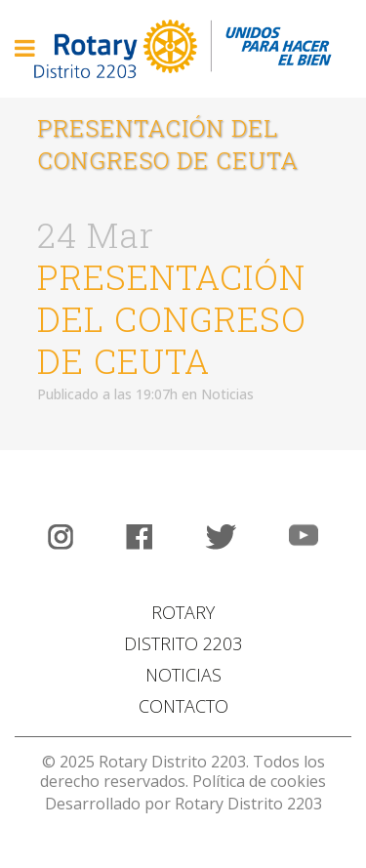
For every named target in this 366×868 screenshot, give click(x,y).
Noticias (227, 394)
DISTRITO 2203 (183, 643)
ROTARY (183, 612)
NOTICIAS (183, 675)
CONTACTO (183, 706)
